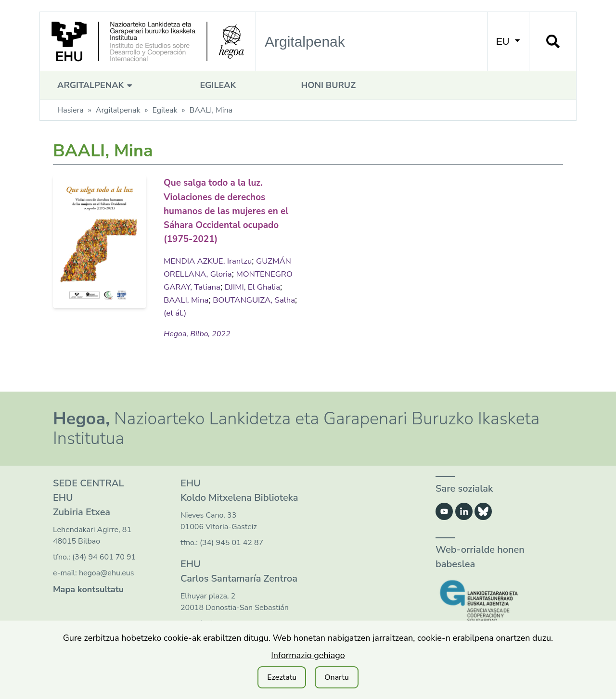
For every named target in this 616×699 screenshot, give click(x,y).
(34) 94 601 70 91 (104, 556)
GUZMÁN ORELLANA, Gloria (220, 272)
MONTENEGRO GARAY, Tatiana (226, 285)
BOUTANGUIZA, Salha (208, 311)
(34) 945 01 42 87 (231, 542)
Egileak (218, 85)
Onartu (337, 677)
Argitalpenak (96, 85)
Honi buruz (328, 85)
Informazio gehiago (308, 655)
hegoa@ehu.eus (107, 572)
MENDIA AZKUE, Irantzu (211, 259)
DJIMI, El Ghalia (193, 298)
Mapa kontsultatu (88, 588)
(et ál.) (269, 311)
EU (508, 41)
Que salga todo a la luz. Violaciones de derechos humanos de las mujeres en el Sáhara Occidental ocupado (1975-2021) (228, 210)
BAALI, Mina (252, 298)
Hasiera (71, 110)
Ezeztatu (282, 677)
